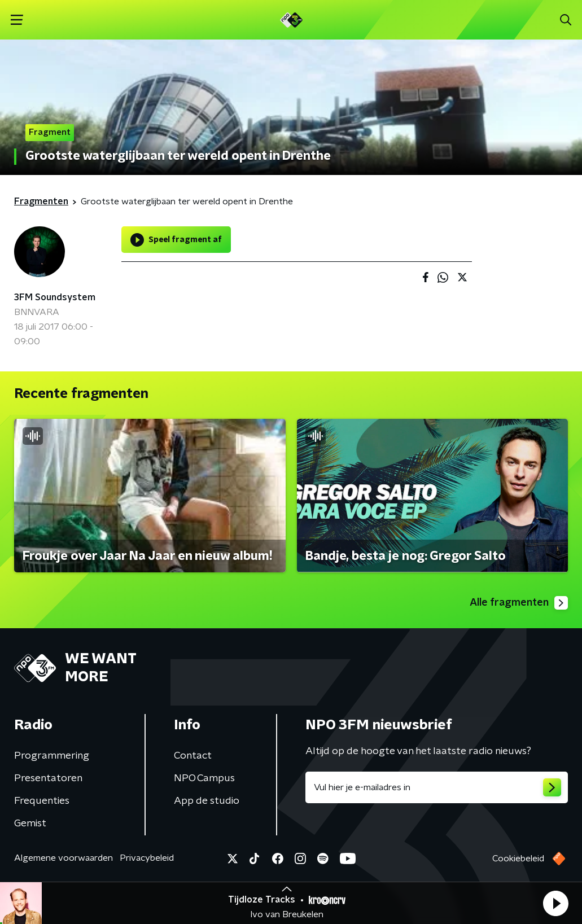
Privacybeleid (147, 858)
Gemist (30, 824)
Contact (193, 756)
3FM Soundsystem (55, 297)
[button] (555, 903)
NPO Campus (204, 778)
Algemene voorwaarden (64, 858)
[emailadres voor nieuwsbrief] (437, 787)
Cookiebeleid (518, 859)
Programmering (52, 756)
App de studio (207, 801)
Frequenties (42, 801)
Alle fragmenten (519, 603)
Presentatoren (48, 778)
